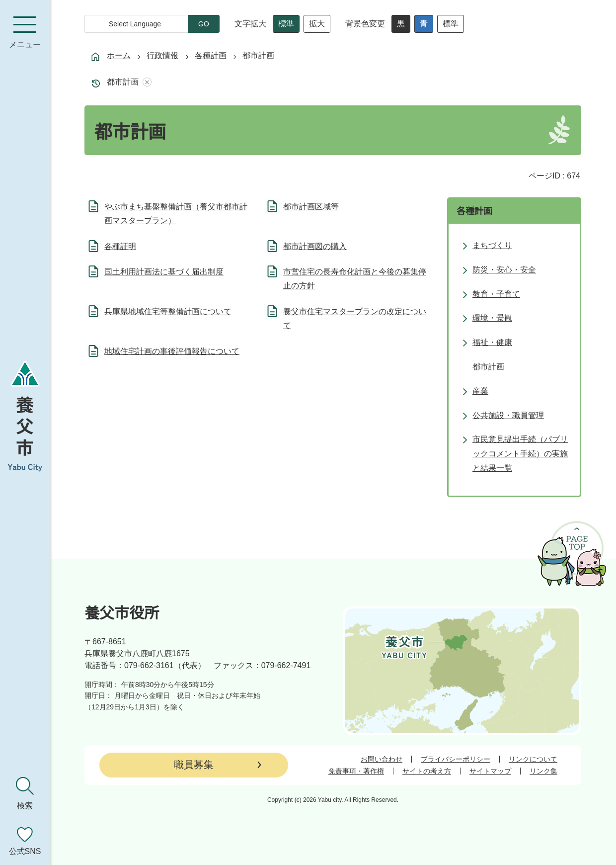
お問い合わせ (382, 759)
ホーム (119, 55)
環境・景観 (492, 318)
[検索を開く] (25, 793)
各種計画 (211, 55)
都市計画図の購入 (315, 246)
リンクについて (533, 759)
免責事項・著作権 (356, 771)
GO (204, 24)
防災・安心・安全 (504, 270)
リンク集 (543, 771)
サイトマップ (490, 771)
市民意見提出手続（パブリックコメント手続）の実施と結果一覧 (520, 454)
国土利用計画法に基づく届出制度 (164, 272)
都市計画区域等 (311, 207)
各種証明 (120, 246)
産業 (480, 391)
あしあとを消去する (145, 82)
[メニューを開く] (25, 32)
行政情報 (162, 55)
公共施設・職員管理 (508, 415)
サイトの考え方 (427, 771)
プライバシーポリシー (456, 759)
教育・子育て (496, 294)
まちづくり (492, 245)
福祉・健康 (492, 342)
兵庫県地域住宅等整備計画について (168, 311)
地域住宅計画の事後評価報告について (172, 351)
